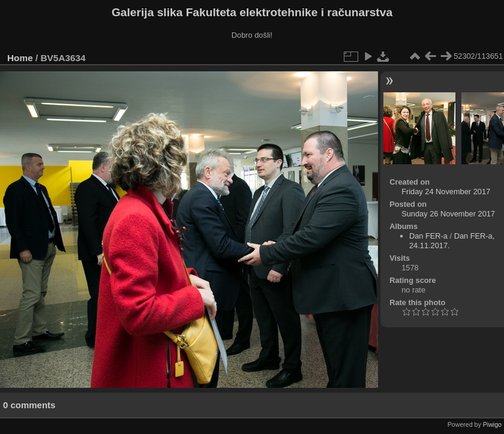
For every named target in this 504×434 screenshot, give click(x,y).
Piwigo (492, 424)
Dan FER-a (428, 236)
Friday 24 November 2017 (446, 192)
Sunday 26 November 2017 (448, 214)
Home (20, 58)
